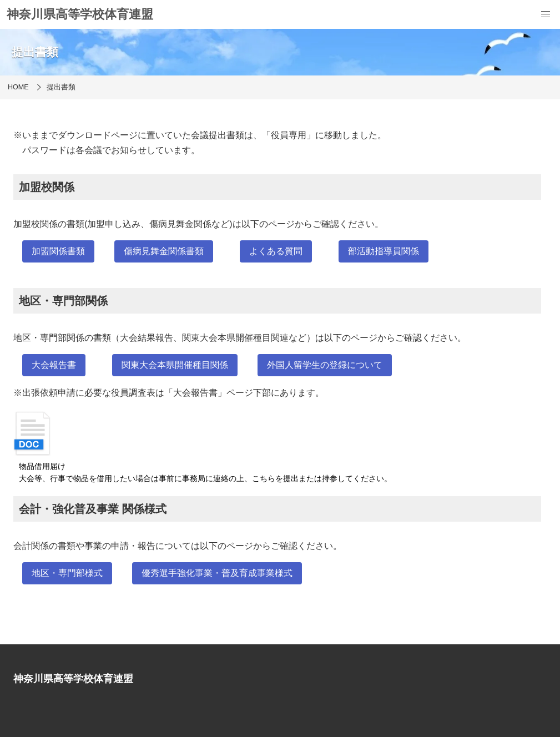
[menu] (546, 14)
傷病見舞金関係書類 (164, 251)
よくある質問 (276, 251)
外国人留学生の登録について (325, 365)
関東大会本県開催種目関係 (175, 365)
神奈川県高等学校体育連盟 (80, 14)
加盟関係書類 (58, 251)
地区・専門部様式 (67, 573)
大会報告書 (54, 365)
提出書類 (61, 87)
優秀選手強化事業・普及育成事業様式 (217, 573)
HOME (18, 87)
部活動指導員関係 (384, 251)
